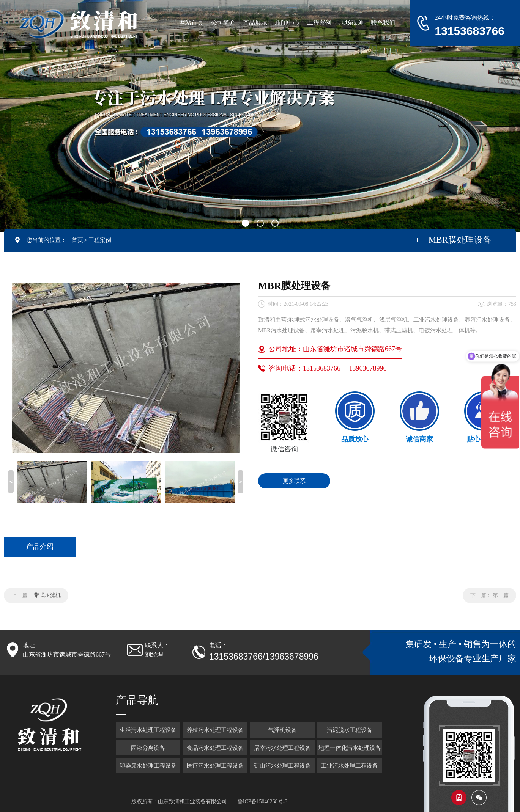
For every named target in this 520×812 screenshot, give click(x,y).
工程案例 (100, 240)
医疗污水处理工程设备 (215, 766)
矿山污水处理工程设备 (282, 766)
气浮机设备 (283, 730)
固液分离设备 (148, 748)
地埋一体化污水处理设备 (350, 748)
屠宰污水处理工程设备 (282, 748)
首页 (77, 240)
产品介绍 (40, 547)
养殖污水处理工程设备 (215, 730)
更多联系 (294, 481)
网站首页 (191, 23)
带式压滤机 (47, 595)
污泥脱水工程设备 (350, 730)
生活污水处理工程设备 (148, 730)
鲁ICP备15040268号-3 (262, 802)
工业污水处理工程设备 (350, 766)
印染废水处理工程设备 (148, 766)
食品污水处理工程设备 (215, 748)
